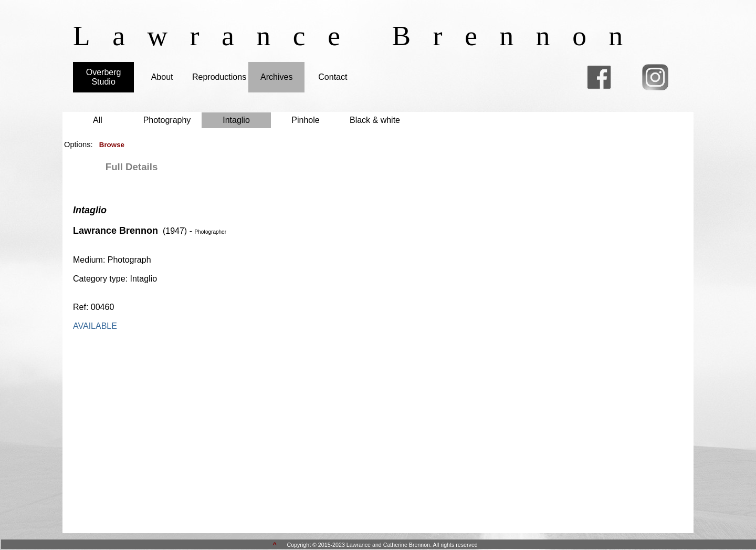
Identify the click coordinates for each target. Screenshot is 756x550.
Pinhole (305, 120)
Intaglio (236, 120)
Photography (167, 120)
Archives (276, 77)
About (162, 77)
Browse (112, 145)
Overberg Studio (104, 77)
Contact (333, 77)
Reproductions (219, 77)
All (98, 120)
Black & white (375, 120)
